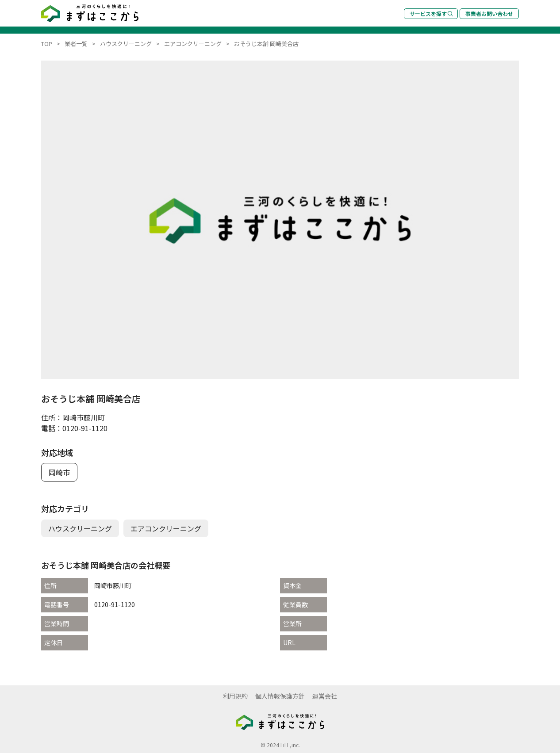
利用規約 (235, 696)
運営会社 (325, 696)
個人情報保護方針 (280, 696)
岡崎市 (59, 472)
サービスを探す (431, 13)
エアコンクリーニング (166, 528)
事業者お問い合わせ (489, 13)
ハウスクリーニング (80, 528)
